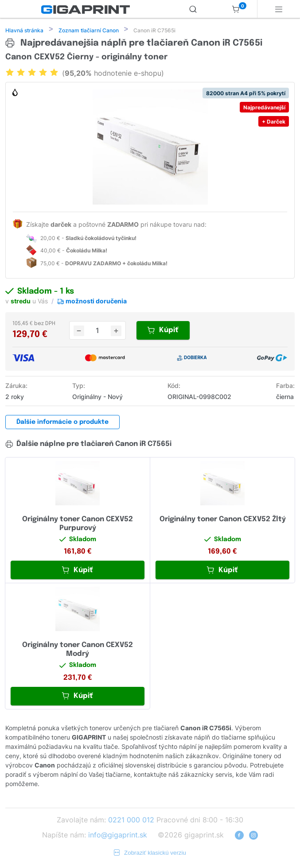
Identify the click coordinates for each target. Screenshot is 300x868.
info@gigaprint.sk (118, 836)
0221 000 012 (131, 821)
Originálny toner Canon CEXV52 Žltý (223, 520)
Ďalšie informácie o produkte (62, 423)
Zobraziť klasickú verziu (150, 854)
